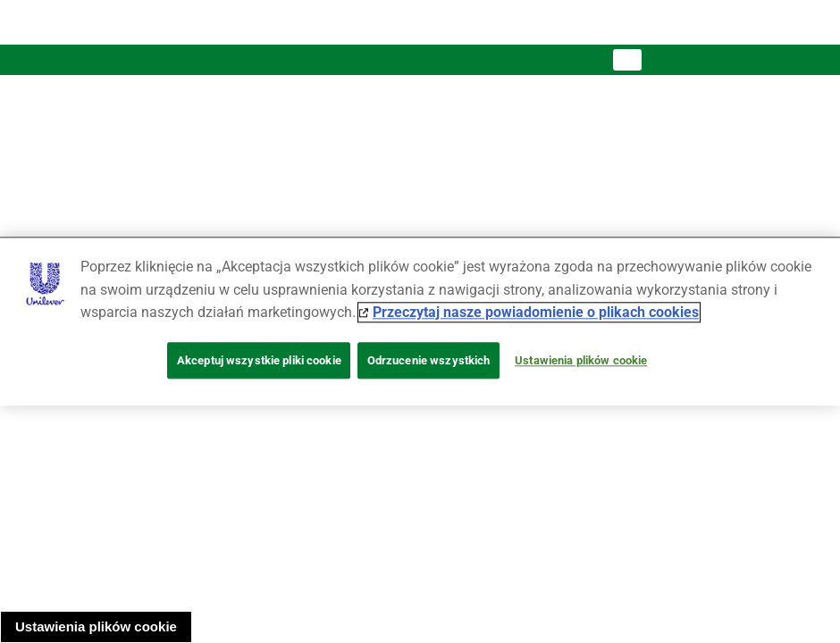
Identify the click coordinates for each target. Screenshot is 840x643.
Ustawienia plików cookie (96, 626)
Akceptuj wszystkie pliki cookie (259, 360)
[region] (420, 321)
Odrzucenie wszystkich (429, 360)
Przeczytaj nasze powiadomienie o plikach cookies (536, 313)
